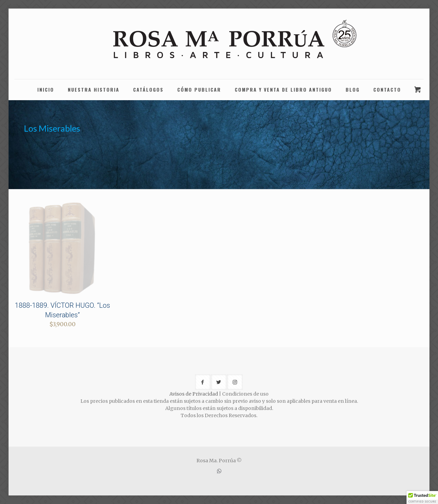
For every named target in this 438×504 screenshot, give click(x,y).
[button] (422, 498)
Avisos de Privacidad (194, 394)
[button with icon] (203, 382)
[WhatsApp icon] (219, 471)
